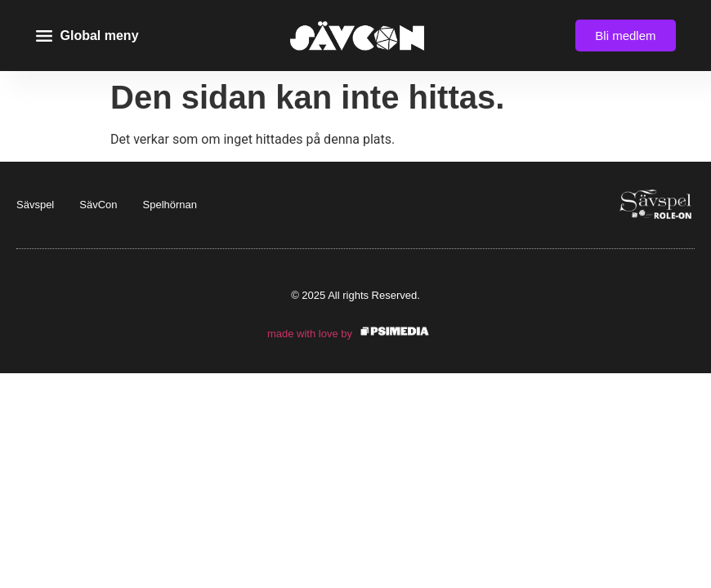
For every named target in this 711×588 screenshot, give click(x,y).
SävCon (98, 205)
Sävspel (35, 205)
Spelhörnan (170, 205)
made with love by (310, 334)
